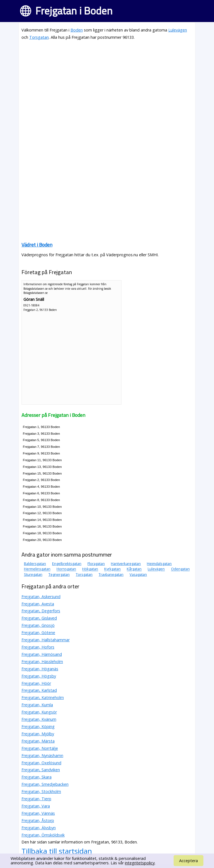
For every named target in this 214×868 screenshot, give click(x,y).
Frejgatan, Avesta (38, 604)
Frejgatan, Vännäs (38, 813)
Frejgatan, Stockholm (41, 791)
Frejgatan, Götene (38, 633)
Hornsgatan (66, 569)
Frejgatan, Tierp (36, 799)
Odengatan (180, 569)
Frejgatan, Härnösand (42, 654)
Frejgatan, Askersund (41, 597)
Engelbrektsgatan (67, 564)
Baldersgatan (35, 564)
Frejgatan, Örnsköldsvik (43, 835)
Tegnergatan (59, 574)
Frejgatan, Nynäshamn (42, 755)
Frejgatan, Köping (38, 726)
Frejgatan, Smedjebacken (45, 784)
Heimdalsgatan (159, 564)
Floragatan (96, 564)
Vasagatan (138, 574)
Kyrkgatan (112, 569)
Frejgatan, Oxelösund (41, 763)
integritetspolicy (140, 863)
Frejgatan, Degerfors (41, 611)
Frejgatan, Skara (37, 777)
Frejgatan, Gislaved (39, 618)
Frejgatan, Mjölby (38, 734)
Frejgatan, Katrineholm (43, 697)
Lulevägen (178, 30)
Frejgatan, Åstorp (38, 820)
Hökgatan (90, 569)
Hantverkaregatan (126, 564)
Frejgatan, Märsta (38, 741)
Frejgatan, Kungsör (39, 712)
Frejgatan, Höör (36, 683)
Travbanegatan (111, 574)
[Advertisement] (107, 84)
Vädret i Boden (37, 245)
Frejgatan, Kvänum (39, 719)
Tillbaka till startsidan (57, 851)
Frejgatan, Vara (36, 806)
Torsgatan (39, 37)
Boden (77, 30)
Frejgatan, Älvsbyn (39, 828)
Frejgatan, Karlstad (39, 690)
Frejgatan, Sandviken (41, 770)
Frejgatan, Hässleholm (42, 662)
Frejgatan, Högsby (39, 676)
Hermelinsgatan (37, 569)
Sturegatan (33, 574)
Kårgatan (134, 569)
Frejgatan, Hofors (38, 647)
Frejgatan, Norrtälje (40, 748)
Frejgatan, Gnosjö (38, 625)
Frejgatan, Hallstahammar (46, 640)
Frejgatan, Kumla (37, 705)
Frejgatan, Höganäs (40, 669)
